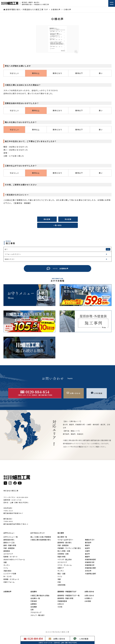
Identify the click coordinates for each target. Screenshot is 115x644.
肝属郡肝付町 (90, 562)
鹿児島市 (88, 543)
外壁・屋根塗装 (9, 548)
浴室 (5, 562)
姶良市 (87, 548)
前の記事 (47, 219)
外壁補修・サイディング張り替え (69, 548)
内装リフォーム (9, 582)
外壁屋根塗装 (62, 601)
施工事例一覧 (62, 537)
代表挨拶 (34, 601)
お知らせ (61, 604)
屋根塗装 (7, 551)
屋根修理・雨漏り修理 (65, 598)
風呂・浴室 (61, 574)
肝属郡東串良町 (91, 559)
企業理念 (34, 604)
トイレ (6, 568)
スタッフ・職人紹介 (38, 615)
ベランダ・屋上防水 (65, 559)
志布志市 (88, 571)
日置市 (87, 551)
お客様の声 (7, 592)
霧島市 (87, 545)
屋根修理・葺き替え (65, 543)
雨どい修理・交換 (64, 551)
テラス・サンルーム (65, 565)
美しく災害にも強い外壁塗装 (41, 537)
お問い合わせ (89, 596)
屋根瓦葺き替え (9, 540)
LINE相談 (88, 601)
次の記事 (68, 219)
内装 (59, 582)
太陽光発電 (61, 585)
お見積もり (88, 598)
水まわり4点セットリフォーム (14, 559)
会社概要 (34, 607)
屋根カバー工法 (9, 543)
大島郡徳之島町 (91, 574)
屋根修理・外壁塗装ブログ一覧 (69, 596)
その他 (60, 607)
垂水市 (87, 554)
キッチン (7, 565)
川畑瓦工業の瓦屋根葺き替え (41, 540)
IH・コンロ (7, 576)
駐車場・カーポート (11, 557)
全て (58, 249)
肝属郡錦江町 (90, 565)
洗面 (59, 579)
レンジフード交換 (10, 574)
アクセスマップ (36, 612)
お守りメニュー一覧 (11, 537)
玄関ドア (61, 568)
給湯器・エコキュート (11, 579)
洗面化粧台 (7, 571)
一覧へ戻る (57, 225)
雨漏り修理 (61, 557)
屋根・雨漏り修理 (10, 545)
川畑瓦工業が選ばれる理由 (40, 596)
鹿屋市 (87, 557)
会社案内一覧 (35, 598)
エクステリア (8, 554)
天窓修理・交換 (63, 554)
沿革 (32, 610)
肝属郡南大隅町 (91, 568)
